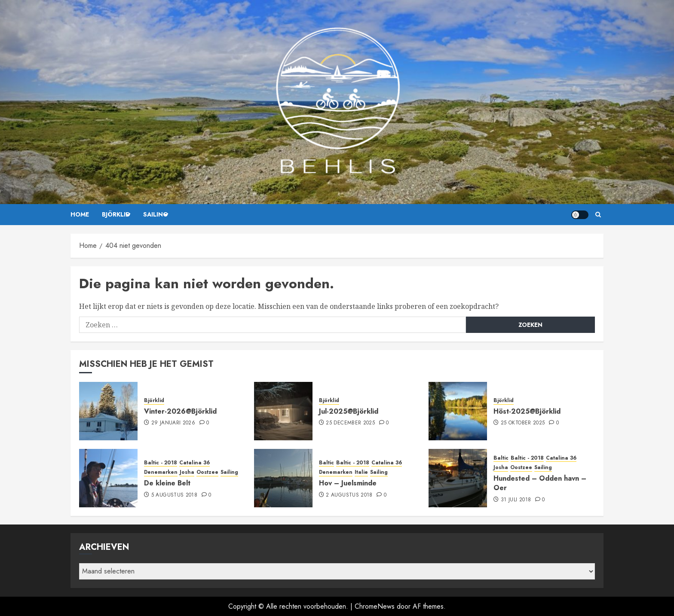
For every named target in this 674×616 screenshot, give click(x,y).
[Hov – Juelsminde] (283, 478)
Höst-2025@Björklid (527, 411)
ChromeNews (375, 606)
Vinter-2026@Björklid (180, 411)
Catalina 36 (195, 463)
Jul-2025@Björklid (349, 411)
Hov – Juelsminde (348, 483)
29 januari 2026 (173, 423)
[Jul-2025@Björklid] (283, 411)
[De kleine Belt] (108, 478)
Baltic (326, 463)
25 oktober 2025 (523, 423)
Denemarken (161, 472)
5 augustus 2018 (174, 495)
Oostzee (207, 472)
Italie (361, 472)
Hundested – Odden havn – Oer (540, 483)
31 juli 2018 (516, 500)
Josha (187, 472)
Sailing (156, 214)
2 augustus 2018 (349, 495)
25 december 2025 (350, 423)
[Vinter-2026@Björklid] (108, 411)
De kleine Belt (167, 483)
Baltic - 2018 (161, 463)
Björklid (116, 214)
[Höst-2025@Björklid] (458, 411)
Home (80, 214)
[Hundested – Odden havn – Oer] (458, 478)
